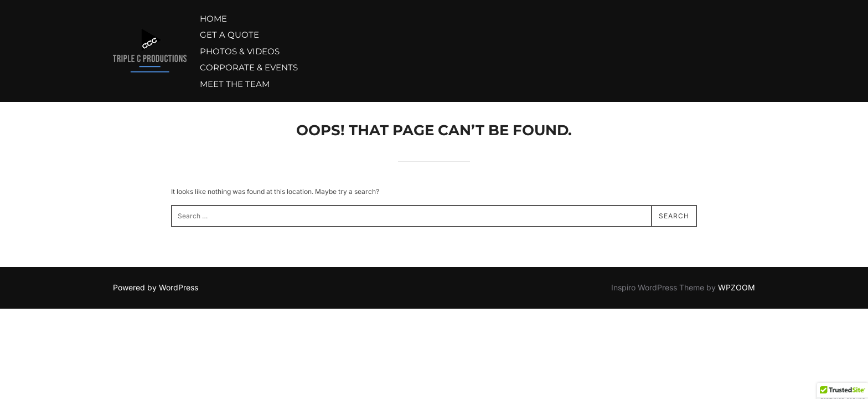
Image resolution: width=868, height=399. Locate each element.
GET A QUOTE (229, 35)
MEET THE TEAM (235, 84)
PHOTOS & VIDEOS (240, 51)
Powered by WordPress (156, 287)
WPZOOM (737, 287)
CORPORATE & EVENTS (249, 67)
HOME (213, 19)
